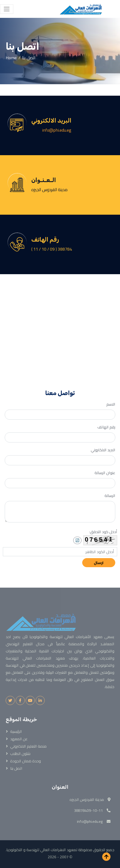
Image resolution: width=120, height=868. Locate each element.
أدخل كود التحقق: (103, 532)
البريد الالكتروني (103, 450)
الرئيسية (16, 731)
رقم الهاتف (106, 427)
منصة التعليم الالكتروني (28, 746)
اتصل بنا (16, 768)
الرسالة (110, 496)
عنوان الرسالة (105, 473)
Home (11, 58)
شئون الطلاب (20, 754)
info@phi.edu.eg (57, 130)
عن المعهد (19, 739)
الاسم (111, 404)
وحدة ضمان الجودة (26, 761)
